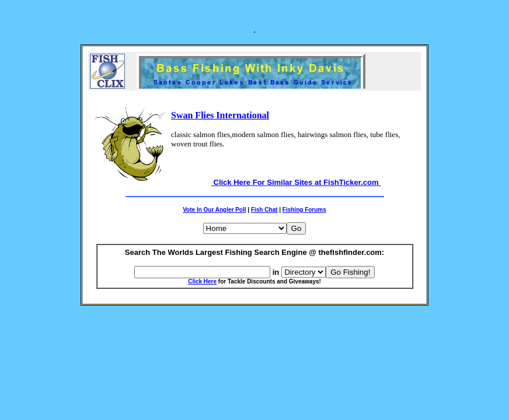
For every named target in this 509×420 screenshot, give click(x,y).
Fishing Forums (304, 210)
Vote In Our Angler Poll (214, 210)
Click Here (202, 281)
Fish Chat (264, 210)
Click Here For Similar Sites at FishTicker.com (296, 182)
